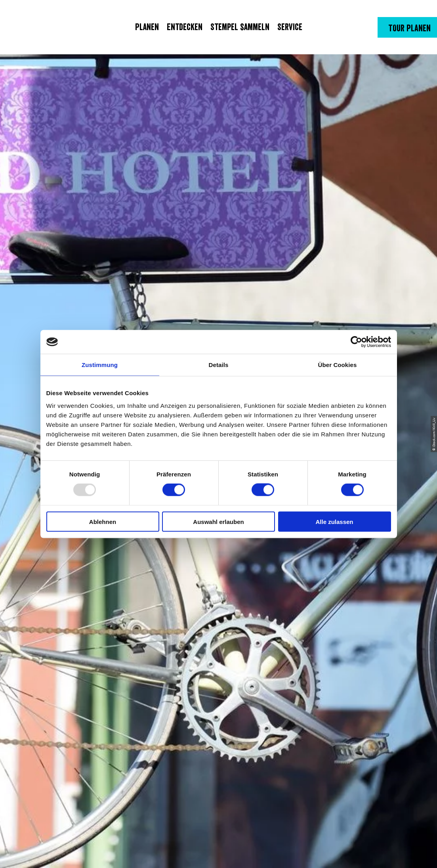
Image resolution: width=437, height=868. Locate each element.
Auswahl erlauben (218, 521)
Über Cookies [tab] (338, 365)
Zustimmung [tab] (100, 365)
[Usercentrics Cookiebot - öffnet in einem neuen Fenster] (356, 342)
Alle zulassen (334, 521)
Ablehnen (103, 521)
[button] (407, 27)
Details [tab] (219, 365)
